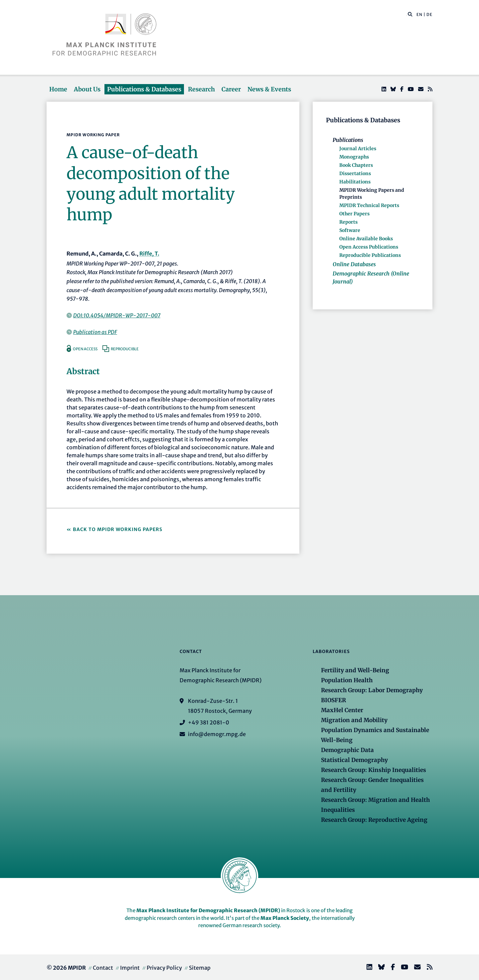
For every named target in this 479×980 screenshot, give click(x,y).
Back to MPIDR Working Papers (118, 529)
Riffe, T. (149, 254)
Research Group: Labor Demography (372, 690)
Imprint (130, 968)
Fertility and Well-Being (355, 670)
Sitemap (200, 968)
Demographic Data (347, 750)
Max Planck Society (285, 918)
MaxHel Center (342, 710)
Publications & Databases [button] (144, 89)
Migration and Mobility (354, 720)
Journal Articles (358, 149)
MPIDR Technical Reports (369, 205)
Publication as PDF (95, 332)
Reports (348, 222)
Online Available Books (366, 239)
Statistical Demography (354, 760)
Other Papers (354, 214)
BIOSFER (333, 700)
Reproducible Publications (370, 255)
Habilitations (355, 182)
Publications (348, 140)
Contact (103, 968)
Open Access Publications (369, 247)
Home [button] (58, 89)
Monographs (354, 157)
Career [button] (231, 89)
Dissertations (355, 173)
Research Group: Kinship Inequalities (374, 770)
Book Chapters (356, 165)
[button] (410, 14)
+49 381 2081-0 (209, 722)
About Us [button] (87, 89)
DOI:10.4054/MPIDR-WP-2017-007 (117, 315)
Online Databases (354, 264)
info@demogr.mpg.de (217, 734)
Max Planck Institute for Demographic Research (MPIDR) (208, 910)
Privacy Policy (164, 968)
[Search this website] (407, 15)
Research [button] (201, 89)
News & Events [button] (269, 89)
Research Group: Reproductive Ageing (374, 820)
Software (350, 230)
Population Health (347, 680)
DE (429, 14)
